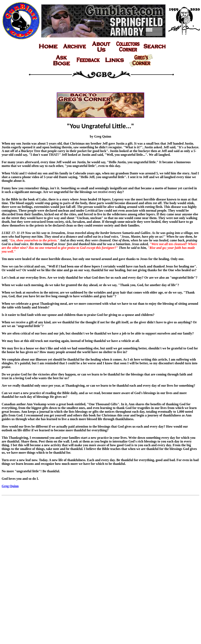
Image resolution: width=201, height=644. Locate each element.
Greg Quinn (10, 486)
